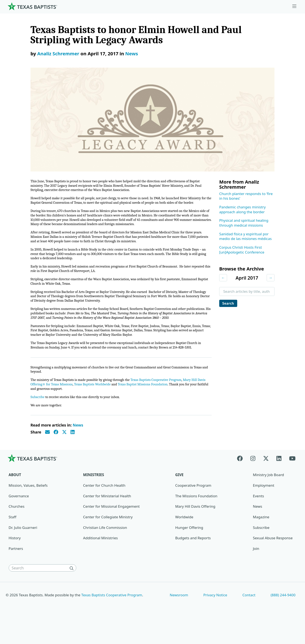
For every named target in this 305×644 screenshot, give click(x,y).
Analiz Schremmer (58, 53)
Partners (16, 571)
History (15, 561)
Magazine (261, 540)
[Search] (72, 591)
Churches (17, 529)
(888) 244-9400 (283, 618)
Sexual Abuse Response (273, 561)
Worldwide (184, 540)
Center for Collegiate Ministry (108, 540)
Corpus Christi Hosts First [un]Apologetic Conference (242, 250)
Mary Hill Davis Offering (195, 529)
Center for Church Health (104, 508)
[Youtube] (292, 481)
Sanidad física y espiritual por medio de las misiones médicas (245, 236)
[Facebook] (242, 481)
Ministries (94, 497)
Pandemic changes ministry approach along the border (243, 209)
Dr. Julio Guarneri (23, 550)
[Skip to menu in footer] (294, 6)
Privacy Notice (215, 618)
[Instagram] (253, 481)
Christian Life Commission (105, 550)
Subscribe (38, 419)
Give (179, 497)
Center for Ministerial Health (107, 518)
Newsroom (179, 618)
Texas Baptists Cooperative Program (166, 401)
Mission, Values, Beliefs (28, 508)
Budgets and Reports (193, 561)
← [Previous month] (223, 278)
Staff (13, 540)
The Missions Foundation (196, 518)
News (132, 53)
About (15, 497)
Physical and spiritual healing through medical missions (244, 223)
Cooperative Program (193, 508)
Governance (19, 518)
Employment (264, 508)
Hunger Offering (189, 550)
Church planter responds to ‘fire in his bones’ (246, 196)
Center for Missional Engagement (111, 529)
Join (256, 571)
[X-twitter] (266, 481)
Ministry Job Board (268, 497)
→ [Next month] (271, 278)
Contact (249, 618)
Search (229, 303)
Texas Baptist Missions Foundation (161, 406)
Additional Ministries (100, 561)
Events (258, 518)
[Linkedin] (279, 481)
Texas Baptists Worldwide (107, 406)
